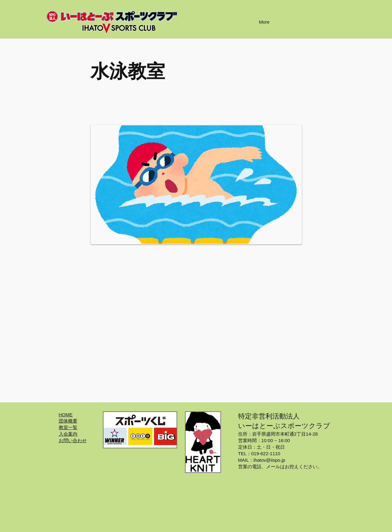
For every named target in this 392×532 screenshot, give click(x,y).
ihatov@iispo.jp (270, 460)
